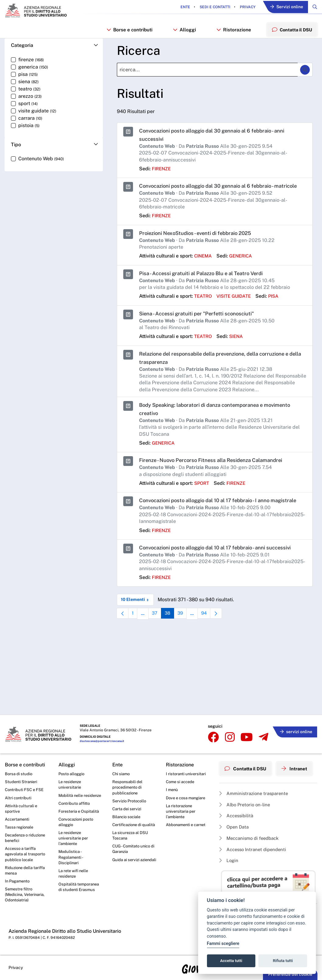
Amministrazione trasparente (256, 783)
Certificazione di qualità (128, 822)
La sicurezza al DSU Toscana (132, 837)
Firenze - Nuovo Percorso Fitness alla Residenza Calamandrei (216, 472)
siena (238, 348)
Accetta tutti (231, 961)
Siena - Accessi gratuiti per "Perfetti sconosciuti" (201, 325)
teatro (204, 308)
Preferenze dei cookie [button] (290, 974)
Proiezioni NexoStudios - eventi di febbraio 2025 (200, 245)
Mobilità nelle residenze (72, 791)
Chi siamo (122, 765)
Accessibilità (238, 806)
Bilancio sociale (128, 811)
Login (229, 853)
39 (186, 635)
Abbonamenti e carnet (187, 819)
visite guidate (237, 308)
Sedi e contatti (211, 7)
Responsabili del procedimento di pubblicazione (128, 780)
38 (173, 635)
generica (243, 267)
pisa (280, 308)
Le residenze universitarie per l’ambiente (74, 840)
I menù (172, 782)
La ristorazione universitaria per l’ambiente (181, 805)
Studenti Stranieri (22, 774)
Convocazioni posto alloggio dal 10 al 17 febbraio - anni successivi (221, 567)
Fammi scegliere (223, 944)
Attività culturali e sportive (22, 802)
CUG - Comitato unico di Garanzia (133, 851)
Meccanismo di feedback (252, 830)
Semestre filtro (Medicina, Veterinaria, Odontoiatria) (26, 894)
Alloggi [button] (184, 32)
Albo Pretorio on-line (246, 795)
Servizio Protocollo (131, 794)
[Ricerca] (207, 73)
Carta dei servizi (128, 803)
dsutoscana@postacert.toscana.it (104, 733)
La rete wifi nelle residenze (75, 878)
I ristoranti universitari (187, 765)
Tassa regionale (20, 822)
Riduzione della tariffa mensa (26, 868)
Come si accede (181, 774)
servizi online (295, 722)
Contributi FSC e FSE (25, 782)
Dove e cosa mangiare (187, 791)
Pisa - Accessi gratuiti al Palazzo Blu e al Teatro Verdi (206, 285)
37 (159, 635)
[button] (54, 49)
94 (211, 635)
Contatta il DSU (247, 759)
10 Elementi (137, 620)
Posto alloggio (73, 765)
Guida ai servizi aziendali (127, 866)
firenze (162, 172)
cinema (204, 267)
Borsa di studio (19, 765)
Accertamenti (18, 814)
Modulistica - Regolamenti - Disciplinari (72, 860)
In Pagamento (19, 879)
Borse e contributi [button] (129, 32)
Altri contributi (19, 791)
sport (202, 495)
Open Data (235, 818)
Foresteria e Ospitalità (80, 811)
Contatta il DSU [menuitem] (291, 31)
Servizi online (285, 7)
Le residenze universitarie (71, 777)
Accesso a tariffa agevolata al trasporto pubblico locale (26, 851)
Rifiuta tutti (283, 961)
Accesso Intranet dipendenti (255, 841)
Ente (182, 7)
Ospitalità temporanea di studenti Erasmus (80, 892)
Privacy (244, 7)
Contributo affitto (75, 803)
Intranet (299, 759)
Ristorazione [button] (233, 32)
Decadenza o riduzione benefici (22, 833)
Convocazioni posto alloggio (77, 822)
